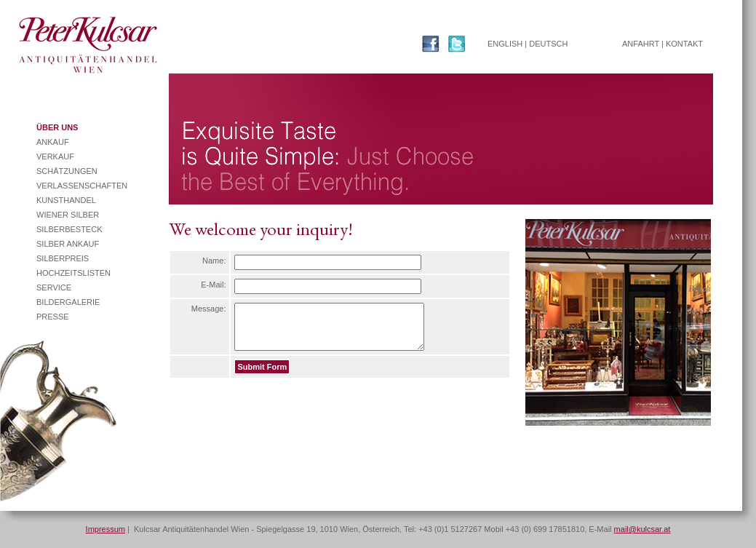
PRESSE (53, 317)
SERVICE (54, 287)
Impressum (106, 529)
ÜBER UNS (57, 127)
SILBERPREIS (63, 258)
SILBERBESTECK (69, 229)
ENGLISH (505, 44)
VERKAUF (55, 156)
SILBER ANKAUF (68, 244)
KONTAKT (684, 44)
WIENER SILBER (68, 215)
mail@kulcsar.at (642, 529)
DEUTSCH (548, 44)
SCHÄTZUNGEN (67, 171)
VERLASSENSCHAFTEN (82, 186)
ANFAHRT (641, 44)
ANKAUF (53, 142)
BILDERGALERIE (68, 302)
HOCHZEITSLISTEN (73, 273)
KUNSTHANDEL (66, 200)
